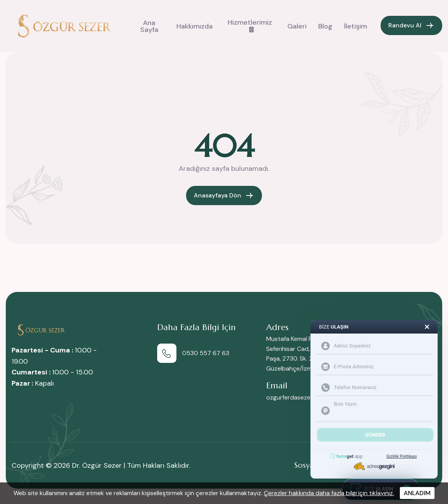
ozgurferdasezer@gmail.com (306, 397)
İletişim (356, 26)
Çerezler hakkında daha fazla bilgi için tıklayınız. (329, 493)
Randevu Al (405, 25)
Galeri (297, 26)
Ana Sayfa (149, 26)
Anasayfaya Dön (217, 195)
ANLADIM (417, 493)
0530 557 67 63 (206, 353)
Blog (325, 26)
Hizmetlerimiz (250, 22)
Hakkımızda (195, 26)
